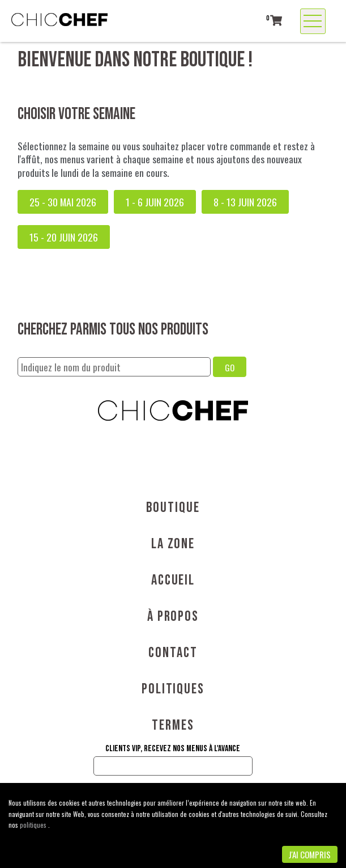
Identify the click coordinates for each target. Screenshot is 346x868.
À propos (173, 617)
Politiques (173, 689)
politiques (34, 825)
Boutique (173, 508)
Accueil (173, 580)
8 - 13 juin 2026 (245, 202)
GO (230, 367)
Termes (173, 725)
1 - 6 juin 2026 (155, 202)
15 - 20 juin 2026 (64, 237)
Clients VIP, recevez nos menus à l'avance (173, 749)
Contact (173, 653)
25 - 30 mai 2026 (63, 202)
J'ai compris (309, 854)
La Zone (173, 544)
